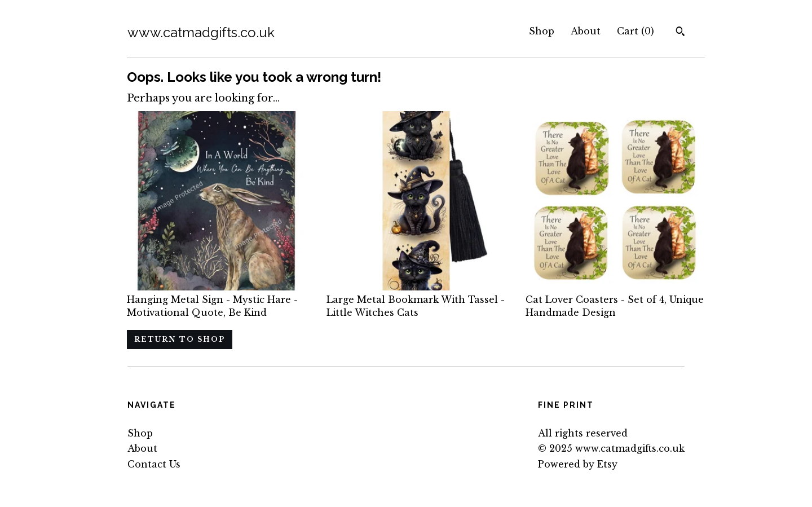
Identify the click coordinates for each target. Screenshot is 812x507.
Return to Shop (180, 339)
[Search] (680, 33)
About (586, 31)
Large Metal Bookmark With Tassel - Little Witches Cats (416, 300)
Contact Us (154, 464)
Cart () (636, 31)
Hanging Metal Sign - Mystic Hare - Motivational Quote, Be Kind (217, 300)
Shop (542, 31)
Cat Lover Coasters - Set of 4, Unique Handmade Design (615, 300)
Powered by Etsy (578, 464)
